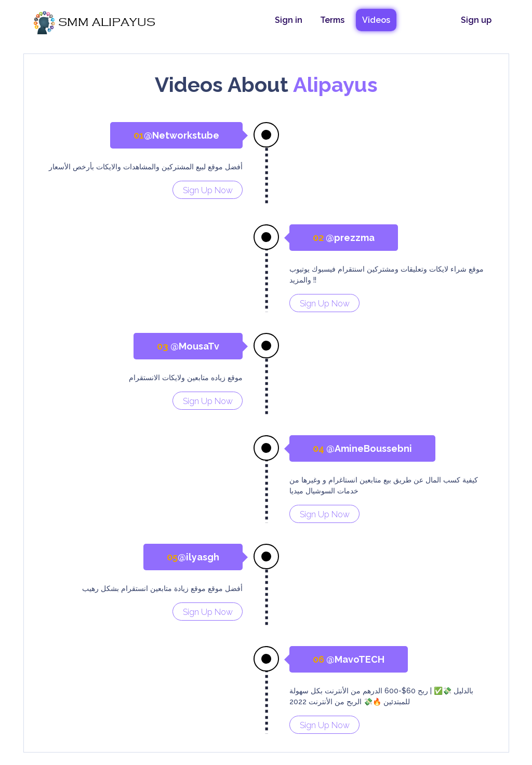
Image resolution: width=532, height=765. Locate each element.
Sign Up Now (208, 190)
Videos (376, 20)
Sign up (476, 20)
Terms (332, 20)
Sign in (289, 20)
